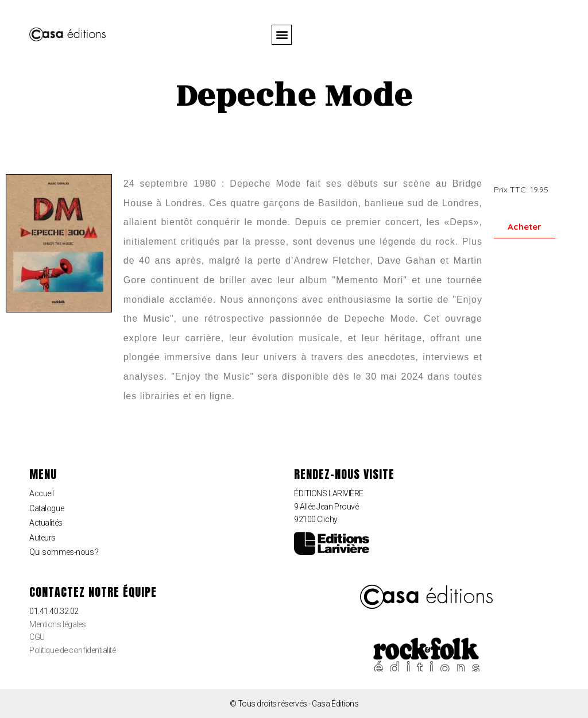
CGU (37, 637)
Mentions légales (58, 624)
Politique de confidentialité (72, 650)
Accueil (42, 493)
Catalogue (47, 508)
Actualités (46, 523)
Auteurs (42, 538)
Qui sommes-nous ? (64, 552)
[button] (282, 35)
